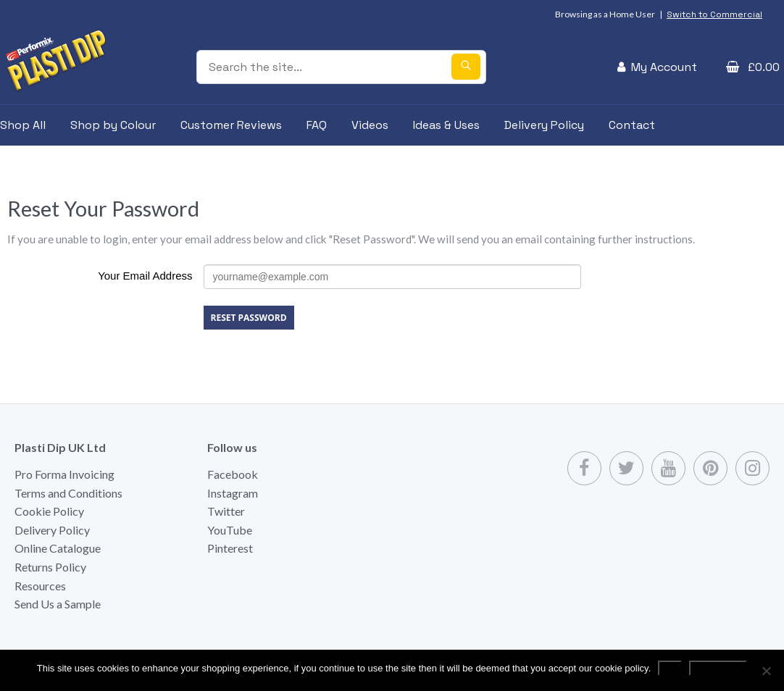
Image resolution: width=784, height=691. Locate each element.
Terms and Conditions (68, 493)
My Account (664, 67)
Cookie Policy (49, 511)
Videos (370, 125)
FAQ (317, 125)
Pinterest (230, 548)
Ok (670, 668)
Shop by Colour (113, 125)
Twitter (226, 511)
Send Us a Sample (58, 604)
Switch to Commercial (714, 14)
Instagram (233, 493)
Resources (40, 586)
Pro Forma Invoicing (64, 474)
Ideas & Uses (446, 125)
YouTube (230, 530)
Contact (632, 125)
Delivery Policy (544, 125)
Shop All (23, 125)
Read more (718, 668)
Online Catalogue (58, 548)
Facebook (233, 474)
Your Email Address (145, 276)
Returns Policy (50, 567)
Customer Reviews (231, 125)
